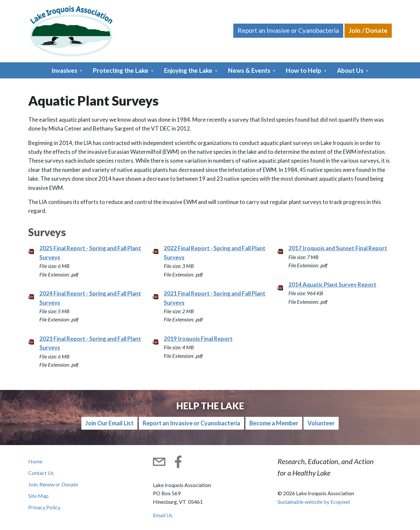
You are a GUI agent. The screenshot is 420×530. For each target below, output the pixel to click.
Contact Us (41, 473)
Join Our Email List (109, 423)
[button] (67, 70)
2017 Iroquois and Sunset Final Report (338, 248)
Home (35, 461)
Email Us (163, 515)
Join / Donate (368, 30)
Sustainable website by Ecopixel (314, 502)
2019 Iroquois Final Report (198, 339)
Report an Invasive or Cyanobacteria (288, 30)
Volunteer (321, 423)
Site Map (38, 496)
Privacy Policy (44, 507)
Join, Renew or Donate (53, 484)
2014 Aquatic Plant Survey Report (332, 285)
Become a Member (274, 423)
